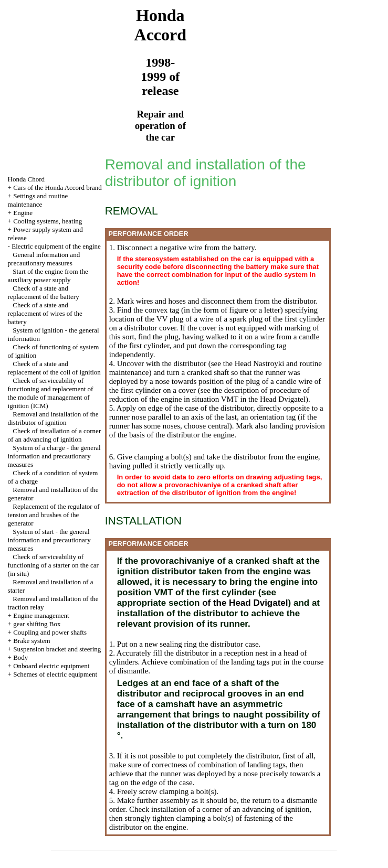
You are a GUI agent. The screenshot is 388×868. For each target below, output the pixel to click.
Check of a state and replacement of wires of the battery (45, 313)
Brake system (32, 641)
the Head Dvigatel (276, 399)
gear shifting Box (37, 624)
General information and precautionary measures (44, 259)
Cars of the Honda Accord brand (57, 187)
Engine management (41, 615)
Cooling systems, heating (48, 221)
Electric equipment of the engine (56, 246)
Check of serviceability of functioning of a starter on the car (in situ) (53, 565)
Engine (23, 213)
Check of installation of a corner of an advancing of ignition (55, 435)
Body (20, 657)
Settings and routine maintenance (38, 200)
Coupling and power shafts (50, 632)
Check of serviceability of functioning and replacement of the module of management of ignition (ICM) (51, 393)
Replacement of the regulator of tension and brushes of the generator (54, 515)
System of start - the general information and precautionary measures (49, 540)
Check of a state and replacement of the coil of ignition (54, 368)
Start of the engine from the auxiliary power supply (48, 276)
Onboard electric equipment (51, 666)
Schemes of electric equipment (55, 674)
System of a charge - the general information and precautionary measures (54, 456)
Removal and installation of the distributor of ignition (53, 418)
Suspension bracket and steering (57, 649)
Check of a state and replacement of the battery (44, 292)
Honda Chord (26, 179)
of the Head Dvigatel (244, 603)
